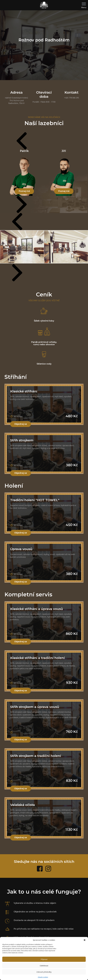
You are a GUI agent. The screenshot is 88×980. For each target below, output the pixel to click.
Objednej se (21, 424)
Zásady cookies (43, 977)
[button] (85, 940)
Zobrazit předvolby (44, 972)
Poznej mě (24, 191)
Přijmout (44, 959)
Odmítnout (44, 966)
